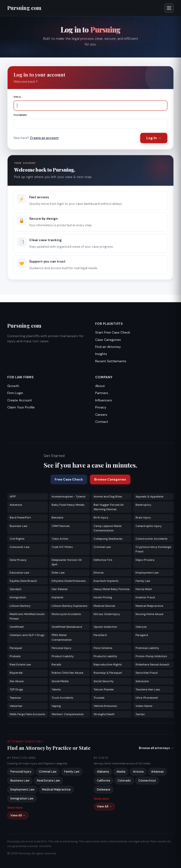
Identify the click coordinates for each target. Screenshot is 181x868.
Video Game (144, 706)
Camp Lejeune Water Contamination (108, 528)
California (103, 781)
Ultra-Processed (147, 698)
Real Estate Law (20, 664)
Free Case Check (69, 479)
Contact (102, 422)
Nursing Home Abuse (149, 614)
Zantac (140, 714)
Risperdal (16, 673)
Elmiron (99, 573)
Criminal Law (102, 547)
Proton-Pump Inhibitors (151, 656)
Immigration (18, 597)
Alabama (103, 772)
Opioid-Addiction (105, 627)
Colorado (124, 781)
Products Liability (105, 656)
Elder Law (58, 573)
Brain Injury (143, 518)
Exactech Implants (106, 581)
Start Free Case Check (113, 332)
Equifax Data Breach (23, 581)
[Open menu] (169, 8)
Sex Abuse (17, 681)
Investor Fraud (145, 597)
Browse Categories (110, 479)
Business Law (19, 526)
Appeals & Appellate (149, 497)
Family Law (143, 581)
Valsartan (16, 706)
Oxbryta (141, 627)
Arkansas (157, 772)
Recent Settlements (111, 361)
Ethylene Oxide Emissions (69, 581)
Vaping (56, 706)
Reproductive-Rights (108, 664)
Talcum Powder (104, 689)
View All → (18, 815)
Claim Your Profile (21, 407)
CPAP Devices (61, 526)
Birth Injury (101, 518)
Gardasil (15, 589)
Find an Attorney (108, 347)
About (100, 386)
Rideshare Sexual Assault (152, 664)
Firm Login (15, 393)
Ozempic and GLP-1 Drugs (27, 635)
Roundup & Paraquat (108, 673)
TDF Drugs (16, 689)
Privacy (101, 407)
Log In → (154, 138)
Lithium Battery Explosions (70, 606)
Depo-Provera (145, 560)
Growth (13, 386)
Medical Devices (104, 606)
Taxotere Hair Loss (148, 689)
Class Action (60, 539)
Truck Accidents (62, 698)
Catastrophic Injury (149, 526)
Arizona (138, 772)
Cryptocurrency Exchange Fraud (153, 549)
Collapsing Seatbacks (108, 539)
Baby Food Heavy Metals (68, 505)
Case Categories (108, 340)
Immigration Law (22, 799)
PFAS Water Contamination (62, 637)
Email (18, 97)
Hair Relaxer (60, 589)
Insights (101, 354)
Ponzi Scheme (103, 648)
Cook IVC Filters (62, 547)
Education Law (19, 573)
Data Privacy (18, 560)
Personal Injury (62, 648)
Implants (58, 597)
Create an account (44, 138)
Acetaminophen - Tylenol (68, 497)
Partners (102, 393)
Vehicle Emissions (105, 706)
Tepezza (15, 698)
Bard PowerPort (20, 518)
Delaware (104, 790)
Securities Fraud (146, 673)
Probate (15, 656)
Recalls (56, 664)
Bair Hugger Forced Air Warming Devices (109, 507)
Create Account (20, 400)
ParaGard (100, 635)
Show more (15, 808)
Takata (56, 689)
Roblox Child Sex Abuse (67, 673)
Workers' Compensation (68, 714)
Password (20, 115)
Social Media (60, 681)
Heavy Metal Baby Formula (111, 589)
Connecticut (147, 781)
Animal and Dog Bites (108, 497)
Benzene (57, 518)
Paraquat (16, 648)
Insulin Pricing (103, 597)
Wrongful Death (104, 714)
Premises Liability (147, 648)
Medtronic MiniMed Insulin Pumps (27, 616)
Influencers (104, 400)
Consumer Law (20, 547)
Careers (101, 415)
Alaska (121, 772)
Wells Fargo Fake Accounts (27, 714)
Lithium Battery (20, 606)
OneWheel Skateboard (67, 627)
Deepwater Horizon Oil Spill (67, 562)
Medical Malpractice (149, 606)
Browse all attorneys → (156, 748)
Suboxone (142, 681)
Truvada (99, 698)
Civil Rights (17, 539)
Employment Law (147, 573)
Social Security (104, 681)
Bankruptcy (143, 505)
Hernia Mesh (144, 589)
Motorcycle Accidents (66, 614)
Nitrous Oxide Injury (107, 614)
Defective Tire (103, 560)
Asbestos (16, 505)
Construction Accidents (152, 539)
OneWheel (17, 627)
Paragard (142, 635)
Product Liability (63, 656)
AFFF (13, 497)
